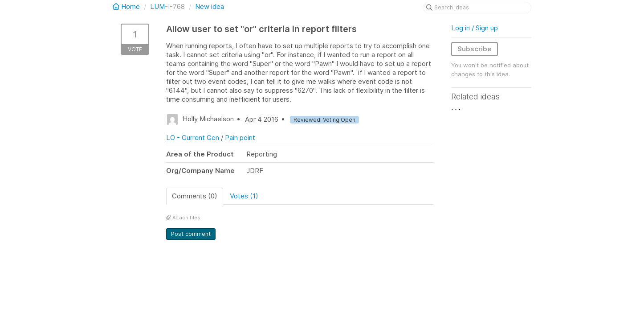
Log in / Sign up (475, 28)
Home (127, 6)
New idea (210, 6)
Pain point (240, 138)
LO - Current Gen (193, 138)
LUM (157, 6)
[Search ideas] (477, 8)
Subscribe (475, 49)
